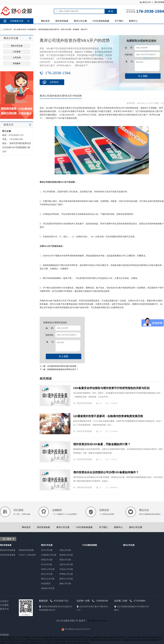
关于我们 (119, 21)
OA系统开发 (131, 638)
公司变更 (17, 52)
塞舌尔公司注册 (48, 579)
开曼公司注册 (65, 550)
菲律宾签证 (25, 643)
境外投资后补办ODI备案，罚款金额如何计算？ (102, 444)
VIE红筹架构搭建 (101, 21)
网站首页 (45, 21)
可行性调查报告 (59, 640)
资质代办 (36, 638)
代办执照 (65, 638)
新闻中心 (133, 21)
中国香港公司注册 (49, 555)
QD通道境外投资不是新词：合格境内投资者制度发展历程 (108, 416)
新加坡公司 (71, 640)
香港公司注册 (85, 638)
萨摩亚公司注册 (66, 574)
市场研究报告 (107, 638)
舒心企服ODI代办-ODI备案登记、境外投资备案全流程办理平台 (37, 29)
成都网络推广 (154, 640)
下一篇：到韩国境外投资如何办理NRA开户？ (59, 369)
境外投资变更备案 (84, 431)
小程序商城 (74, 638)
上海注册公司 (127, 640)
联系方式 (4, 609)
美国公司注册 (47, 560)
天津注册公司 (115, 640)
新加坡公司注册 (66, 555)
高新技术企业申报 (140, 640)
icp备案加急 (96, 638)
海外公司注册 (18, 638)
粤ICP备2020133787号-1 (98, 621)
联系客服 (161, 2)
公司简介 (4, 601)
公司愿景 (4, 605)
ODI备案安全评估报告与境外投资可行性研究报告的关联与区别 (111, 388)
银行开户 (84, 29)
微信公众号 (147, 2)
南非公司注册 (47, 574)
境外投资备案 (62, 21)
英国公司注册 (65, 560)
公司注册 (40, 640)
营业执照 (104, 640)
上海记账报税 (30, 640)
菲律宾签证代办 (13, 643)
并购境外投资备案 (84, 487)
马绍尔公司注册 (66, 569)
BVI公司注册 (46, 564)
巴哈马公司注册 (66, 564)
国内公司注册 (136, 527)
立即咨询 (54, 82)
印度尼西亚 (46, 584)
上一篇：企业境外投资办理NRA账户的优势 (58, 366)
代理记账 (48, 640)
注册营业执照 (60, 643)
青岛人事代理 (142, 638)
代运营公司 (19, 640)
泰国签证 (28, 638)
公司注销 (17, 58)
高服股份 (56, 638)
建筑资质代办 (36, 643)
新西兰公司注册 (66, 579)
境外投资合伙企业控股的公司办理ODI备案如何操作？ (106, 472)
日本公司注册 (47, 550)
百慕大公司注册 (48, 569)
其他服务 (76, 29)
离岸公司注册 (80, 21)
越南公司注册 (65, 584)
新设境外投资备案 (84, 403)
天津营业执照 (94, 640)
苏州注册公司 (119, 638)
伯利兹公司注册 (48, 588)
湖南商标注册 (46, 638)
